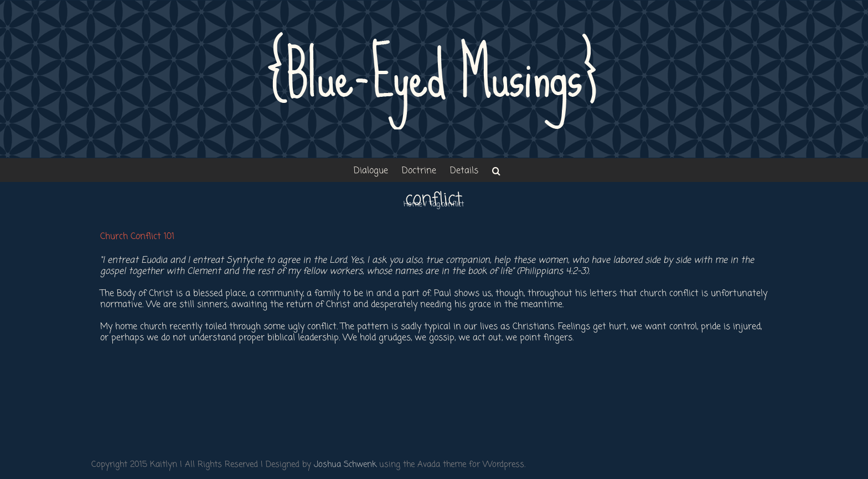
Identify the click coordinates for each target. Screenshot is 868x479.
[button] (496, 170)
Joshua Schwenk (345, 465)
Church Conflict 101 (137, 237)
